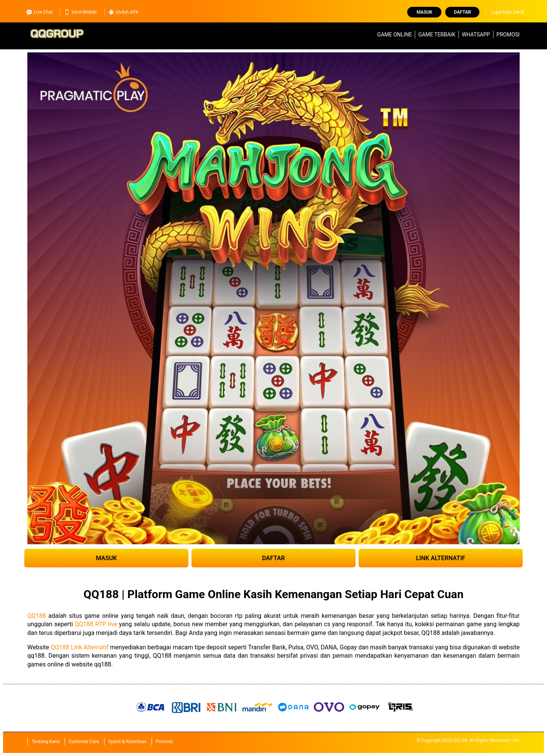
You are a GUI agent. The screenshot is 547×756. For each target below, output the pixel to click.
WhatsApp (476, 35)
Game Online (394, 35)
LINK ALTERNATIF (441, 558)
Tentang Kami (46, 742)
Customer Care (84, 742)
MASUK (106, 558)
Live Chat (40, 12)
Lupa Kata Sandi (508, 12)
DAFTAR (273, 558)
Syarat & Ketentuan (127, 742)
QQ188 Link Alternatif (79, 647)
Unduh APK (124, 12)
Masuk (424, 12)
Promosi (508, 35)
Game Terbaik (437, 35)
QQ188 (37, 616)
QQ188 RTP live (96, 624)
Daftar (462, 12)
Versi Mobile (80, 12)
